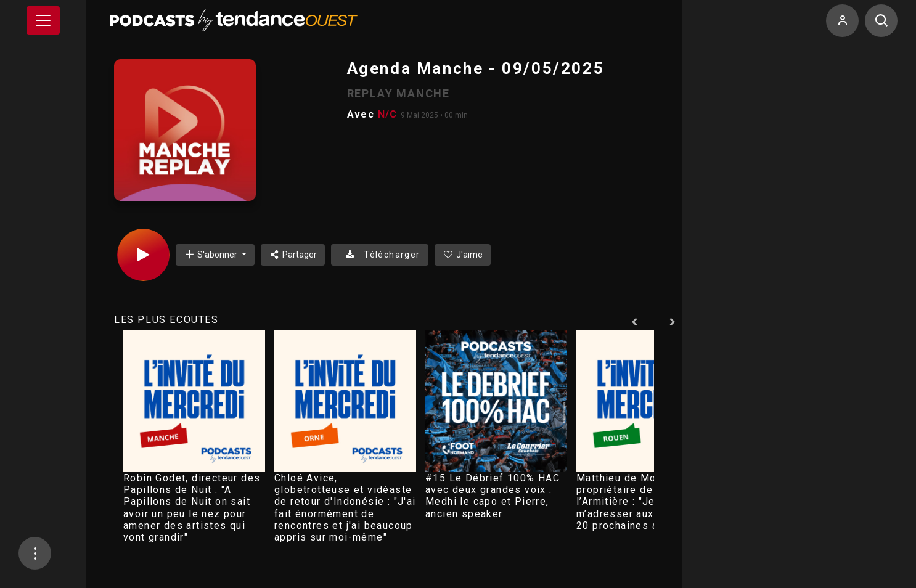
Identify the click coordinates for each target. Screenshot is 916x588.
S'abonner (211, 254)
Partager (293, 255)
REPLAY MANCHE (399, 93)
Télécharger (379, 255)
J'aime (463, 255)
